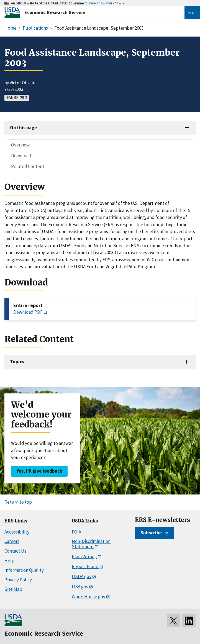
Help (9, 561)
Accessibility (17, 532)
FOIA (76, 532)
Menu (192, 13)
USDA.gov (82, 576)
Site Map (13, 589)
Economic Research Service (55, 12)
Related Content (28, 166)
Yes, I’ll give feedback (39, 471)
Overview (20, 145)
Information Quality (24, 570)
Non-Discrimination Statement (91, 544)
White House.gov (89, 597)
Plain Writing (84, 557)
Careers (12, 541)
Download (21, 156)
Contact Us (15, 551)
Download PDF (28, 312)
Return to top (18, 502)
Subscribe (151, 533)
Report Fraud (85, 566)
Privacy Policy (18, 580)
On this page (23, 128)
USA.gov (80, 587)
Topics (17, 362)
